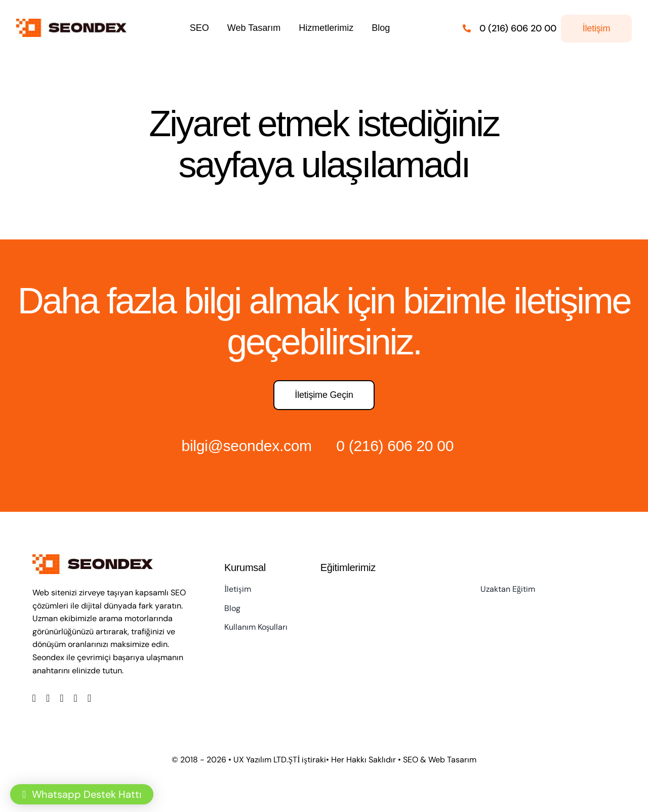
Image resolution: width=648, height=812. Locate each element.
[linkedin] (89, 698)
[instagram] (62, 698)
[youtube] (76, 698)
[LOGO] (74, 24)
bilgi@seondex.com (247, 446)
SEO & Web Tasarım (440, 760)
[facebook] (34, 698)
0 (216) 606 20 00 (395, 446)
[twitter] (48, 698)
